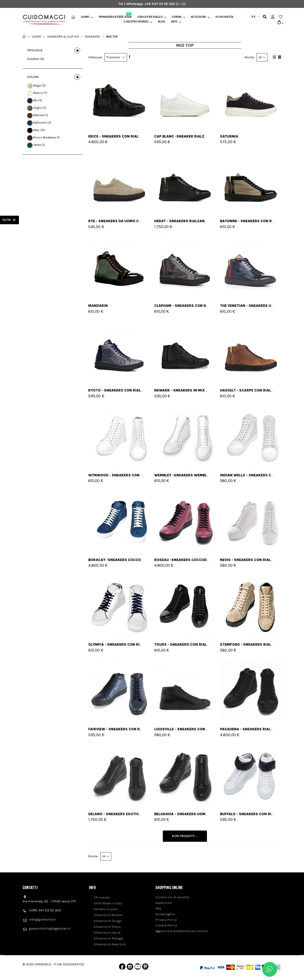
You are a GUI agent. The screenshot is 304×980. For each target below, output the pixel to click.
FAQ (158, 908)
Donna (177, 17)
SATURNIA (229, 136)
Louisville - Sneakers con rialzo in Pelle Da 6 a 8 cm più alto (214, 729)
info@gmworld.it (42, 919)
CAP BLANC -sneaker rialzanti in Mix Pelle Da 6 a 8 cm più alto (215, 136)
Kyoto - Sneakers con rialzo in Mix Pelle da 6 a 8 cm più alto (148, 390)
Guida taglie (165, 914)
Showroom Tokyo (107, 927)
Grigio (37, 108)
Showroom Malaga (108, 938)
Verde (37, 145)
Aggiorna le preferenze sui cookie (181, 931)
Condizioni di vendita (172, 897)
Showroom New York (110, 944)
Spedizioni (164, 903)
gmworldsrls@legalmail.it (50, 928)
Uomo (85, 17)
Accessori (199, 17)
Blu (35, 100)
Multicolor (40, 123)
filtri (9, 220)
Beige (37, 85)
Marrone (39, 115)
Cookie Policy (166, 925)
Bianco (38, 93)
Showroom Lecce (107, 932)
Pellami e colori (106, 909)
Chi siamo (102, 897)
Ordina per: (95, 57)
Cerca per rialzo (150, 17)
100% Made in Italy (108, 903)
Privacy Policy (166, 920)
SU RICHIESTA (224, 17)
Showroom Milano (108, 915)
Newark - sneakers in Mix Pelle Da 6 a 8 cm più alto (205, 390)
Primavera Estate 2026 (115, 17)
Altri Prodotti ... (185, 836)
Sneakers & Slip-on (63, 36)
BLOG (162, 22)
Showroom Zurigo (108, 921)
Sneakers (92, 36)
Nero (36, 130)
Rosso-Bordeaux (45, 137)
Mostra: (250, 57)
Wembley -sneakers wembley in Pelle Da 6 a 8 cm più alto (210, 475)
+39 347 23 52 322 (160, 4)
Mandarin (98, 306)
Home (24, 36)
